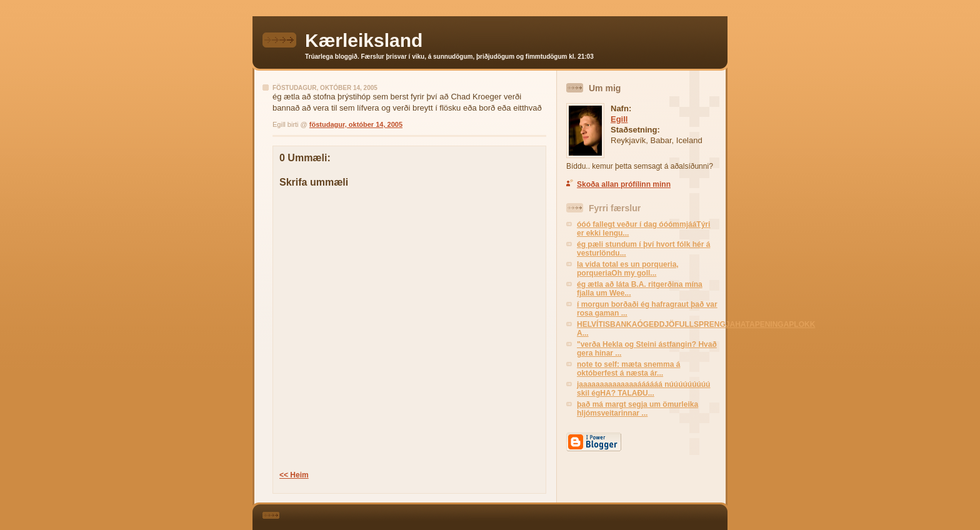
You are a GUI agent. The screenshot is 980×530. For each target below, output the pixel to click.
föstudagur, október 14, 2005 (356, 124)
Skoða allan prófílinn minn (624, 184)
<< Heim (294, 475)
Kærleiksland (364, 40)
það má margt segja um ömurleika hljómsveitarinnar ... (637, 409)
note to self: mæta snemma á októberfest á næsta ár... (628, 369)
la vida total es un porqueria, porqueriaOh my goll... (628, 269)
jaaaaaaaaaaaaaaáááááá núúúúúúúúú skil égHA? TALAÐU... (643, 389)
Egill (619, 119)
